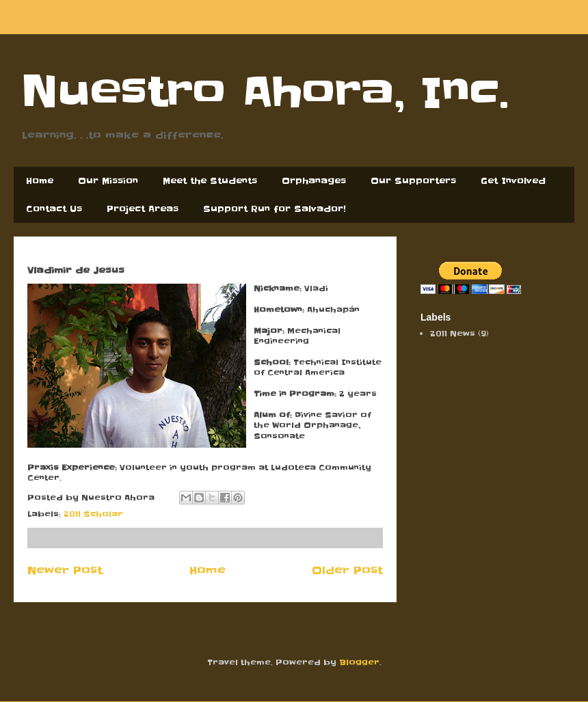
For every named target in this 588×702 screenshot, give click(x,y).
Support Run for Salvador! (275, 209)
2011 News (453, 334)
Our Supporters (413, 181)
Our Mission (108, 181)
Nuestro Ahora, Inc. (265, 92)
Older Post (347, 570)
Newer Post (65, 570)
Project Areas (143, 209)
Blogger (359, 662)
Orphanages (314, 181)
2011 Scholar (93, 514)
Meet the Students (210, 181)
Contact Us (54, 209)
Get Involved (513, 181)
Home (40, 181)
